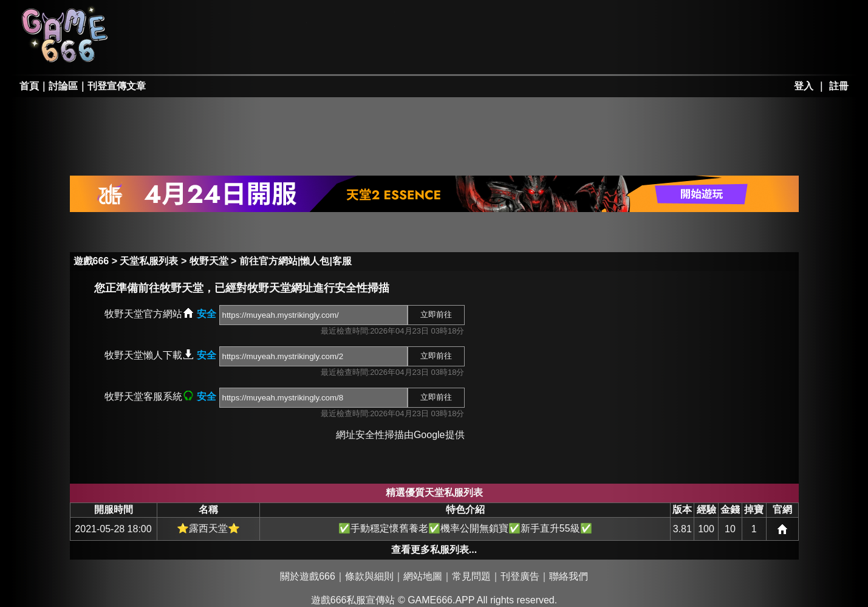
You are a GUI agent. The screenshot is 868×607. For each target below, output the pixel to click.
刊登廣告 (520, 576)
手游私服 (352, 52)
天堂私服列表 (149, 261)
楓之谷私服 (352, 19)
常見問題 (471, 576)
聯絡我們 (569, 576)
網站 (782, 529)
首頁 (29, 86)
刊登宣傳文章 (117, 86)
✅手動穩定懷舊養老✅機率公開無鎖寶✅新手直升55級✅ (465, 528)
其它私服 (440, 52)
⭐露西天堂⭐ (208, 528)
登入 (804, 86)
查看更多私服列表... (434, 550)
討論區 (63, 86)
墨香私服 (440, 19)
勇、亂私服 (264, 52)
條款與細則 (369, 576)
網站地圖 (423, 576)
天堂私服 (177, 19)
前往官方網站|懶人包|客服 (296, 261)
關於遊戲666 (308, 576)
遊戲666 (91, 261)
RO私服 (264, 19)
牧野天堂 (209, 261)
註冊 (839, 86)
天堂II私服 (177, 52)
